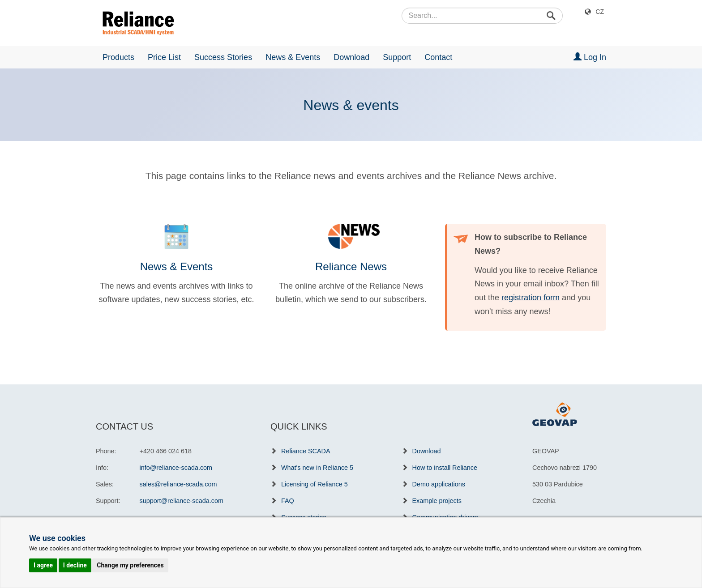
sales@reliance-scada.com (178, 484)
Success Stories (223, 57)
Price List (164, 57)
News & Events (293, 57)
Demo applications (439, 484)
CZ (600, 12)
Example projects (437, 501)
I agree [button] (43, 565)
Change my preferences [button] (130, 565)
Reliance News (351, 266)
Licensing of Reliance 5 (315, 484)
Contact (438, 57)
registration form (531, 298)
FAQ (288, 501)
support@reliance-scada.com (182, 501)
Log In (590, 57)
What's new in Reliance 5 (317, 468)
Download (351, 57)
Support (397, 57)
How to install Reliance (445, 468)
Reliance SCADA (306, 451)
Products (118, 57)
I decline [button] (75, 565)
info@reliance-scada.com (176, 468)
